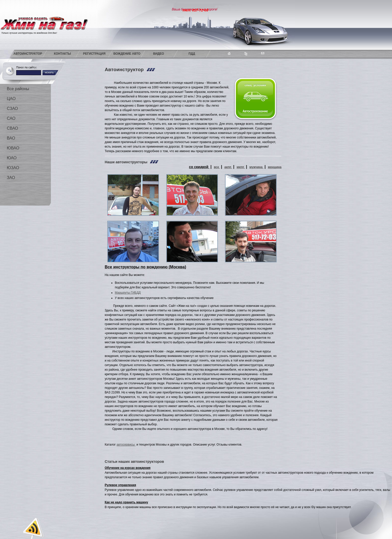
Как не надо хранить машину (127, 502)
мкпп (241, 167)
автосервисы (126, 445)
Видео (159, 54)
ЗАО (11, 178)
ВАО (11, 138)
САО (11, 118)
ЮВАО (13, 148)
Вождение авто (127, 54)
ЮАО (12, 158)
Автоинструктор (28, 54)
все (217, 167)
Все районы (18, 89)
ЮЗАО (13, 168)
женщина (275, 167)
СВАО (12, 128)
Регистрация (94, 54)
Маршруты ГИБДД (128, 293)
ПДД (192, 54)
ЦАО (11, 99)
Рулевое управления (120, 485)
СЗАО (12, 108)
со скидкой (199, 167)
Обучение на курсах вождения (128, 468)
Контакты (62, 54)
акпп (228, 167)
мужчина (256, 167)
